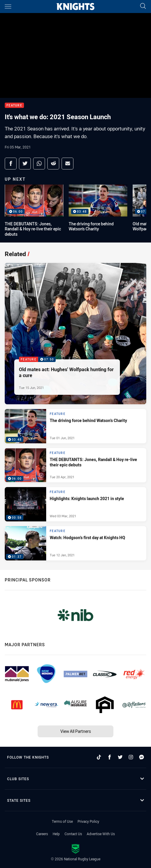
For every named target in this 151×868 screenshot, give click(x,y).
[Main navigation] (8, 7)
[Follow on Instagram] (131, 757)
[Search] (143, 6)
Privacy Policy (88, 821)
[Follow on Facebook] (110, 757)
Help (56, 834)
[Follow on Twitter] (120, 757)
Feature (14, 105)
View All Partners (76, 731)
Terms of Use (62, 821)
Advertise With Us (101, 834)
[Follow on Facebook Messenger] (142, 757)
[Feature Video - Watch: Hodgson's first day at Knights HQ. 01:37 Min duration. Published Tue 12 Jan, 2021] (75, 543)
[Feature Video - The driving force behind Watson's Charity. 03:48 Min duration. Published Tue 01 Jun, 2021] (75, 426)
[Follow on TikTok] (99, 757)
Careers (42, 834)
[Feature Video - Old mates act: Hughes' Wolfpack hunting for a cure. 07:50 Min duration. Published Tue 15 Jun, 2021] (75, 334)
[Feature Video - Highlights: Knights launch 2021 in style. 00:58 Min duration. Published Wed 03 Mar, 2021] (75, 504)
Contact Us (73, 834)
